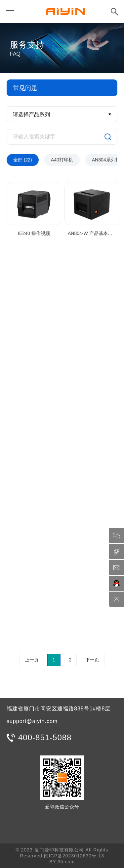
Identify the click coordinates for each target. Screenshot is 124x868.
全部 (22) (23, 160)
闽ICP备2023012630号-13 (74, 856)
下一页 (92, 660)
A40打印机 (62, 160)
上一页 (32, 660)
